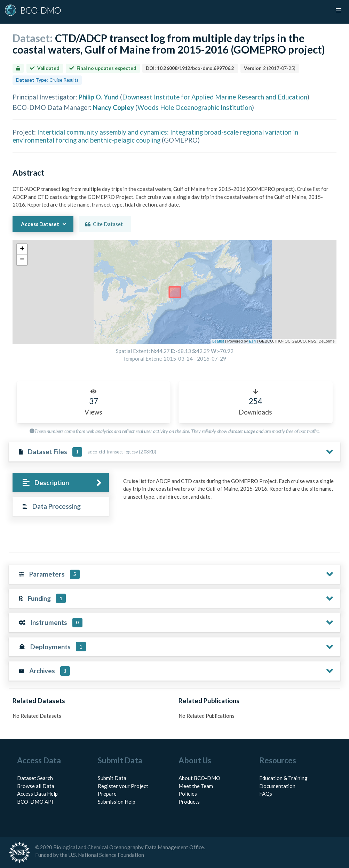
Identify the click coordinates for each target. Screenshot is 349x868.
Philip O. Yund (99, 97)
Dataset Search (35, 778)
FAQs (266, 794)
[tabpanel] (230, 492)
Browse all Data (36, 786)
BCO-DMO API (35, 802)
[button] (339, 10)
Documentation (277, 786)
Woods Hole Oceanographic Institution (195, 107)
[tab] (61, 483)
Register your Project (123, 786)
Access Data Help (37, 794)
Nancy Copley (113, 107)
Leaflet (218, 341)
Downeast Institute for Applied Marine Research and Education (215, 97)
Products (189, 802)
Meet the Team (196, 786)
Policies (188, 794)
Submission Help (117, 802)
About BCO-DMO (199, 778)
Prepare (107, 794)
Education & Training (283, 778)
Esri (252, 341)
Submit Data (112, 778)
